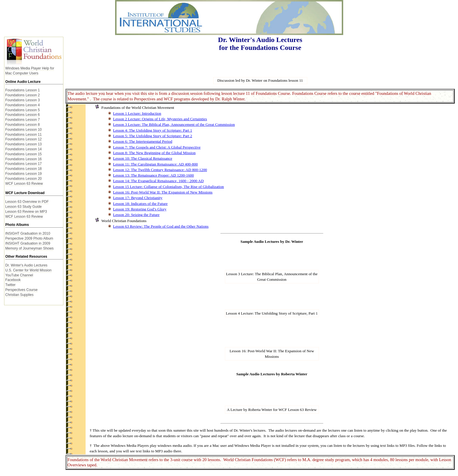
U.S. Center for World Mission (28, 270)
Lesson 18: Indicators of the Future (140, 204)
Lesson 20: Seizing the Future (136, 215)
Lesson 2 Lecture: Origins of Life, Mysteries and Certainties (160, 119)
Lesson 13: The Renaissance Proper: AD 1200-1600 (153, 175)
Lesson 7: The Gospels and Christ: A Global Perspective (157, 147)
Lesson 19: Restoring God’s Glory (140, 209)
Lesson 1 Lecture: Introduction (137, 113)
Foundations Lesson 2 (22, 95)
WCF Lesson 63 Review (24, 184)
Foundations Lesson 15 (24, 154)
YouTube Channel (19, 275)
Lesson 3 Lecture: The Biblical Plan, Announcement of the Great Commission (174, 124)
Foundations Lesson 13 (24, 144)
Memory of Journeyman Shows (29, 248)
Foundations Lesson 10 (24, 130)
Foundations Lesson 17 (24, 164)
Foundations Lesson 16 (24, 159)
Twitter (10, 285)
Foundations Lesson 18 (24, 169)
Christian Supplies (19, 295)
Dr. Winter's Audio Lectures (26, 265)
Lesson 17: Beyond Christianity (138, 198)
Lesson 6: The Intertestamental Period (143, 141)
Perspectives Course (21, 290)
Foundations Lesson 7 (22, 120)
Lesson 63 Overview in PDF (27, 202)
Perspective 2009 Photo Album (29, 238)
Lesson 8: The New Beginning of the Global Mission (154, 153)
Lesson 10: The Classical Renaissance (143, 158)
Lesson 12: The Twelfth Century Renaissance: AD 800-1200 (160, 170)
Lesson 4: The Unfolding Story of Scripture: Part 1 (153, 130)
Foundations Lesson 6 (22, 115)
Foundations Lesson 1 (22, 90)
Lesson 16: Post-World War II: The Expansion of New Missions (163, 192)
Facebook (13, 280)
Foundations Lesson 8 (22, 125)
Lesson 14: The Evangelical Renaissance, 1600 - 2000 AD (158, 181)
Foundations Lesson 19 (24, 174)
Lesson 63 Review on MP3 (26, 212)
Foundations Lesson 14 (24, 149)
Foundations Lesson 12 (24, 139)
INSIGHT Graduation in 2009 (28, 243)
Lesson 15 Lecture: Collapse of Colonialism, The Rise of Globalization (169, 187)
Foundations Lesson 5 (22, 110)
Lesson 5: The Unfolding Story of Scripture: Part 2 (153, 136)
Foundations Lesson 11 (24, 135)
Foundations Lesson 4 (22, 105)
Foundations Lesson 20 (24, 179)
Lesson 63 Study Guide (24, 207)
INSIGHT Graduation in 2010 (28, 233)
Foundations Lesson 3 (22, 100)
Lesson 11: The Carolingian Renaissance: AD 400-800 (155, 164)
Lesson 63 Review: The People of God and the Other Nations (161, 226)
